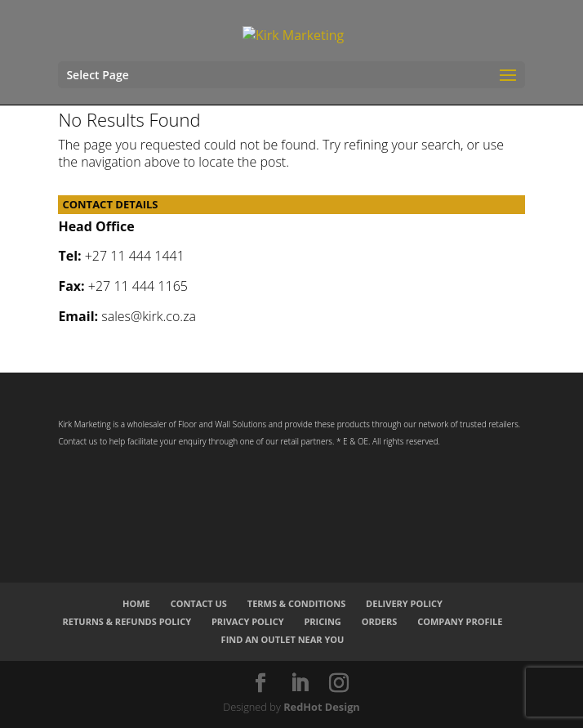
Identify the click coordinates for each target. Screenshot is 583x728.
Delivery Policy (404, 603)
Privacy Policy (248, 621)
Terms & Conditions (296, 603)
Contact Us (199, 603)
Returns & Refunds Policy (127, 621)
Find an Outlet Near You (283, 639)
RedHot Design (322, 707)
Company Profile (460, 621)
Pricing (322, 621)
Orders (380, 621)
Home (136, 603)
